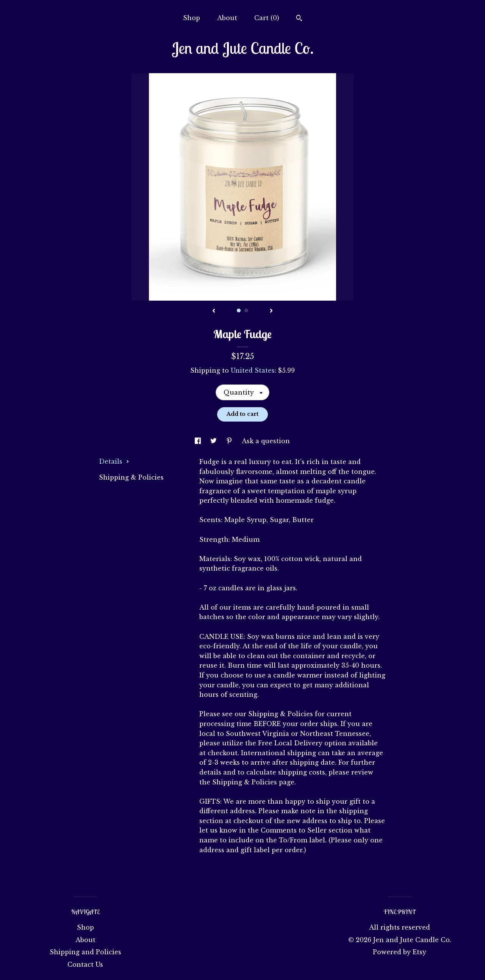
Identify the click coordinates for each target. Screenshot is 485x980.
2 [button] (246, 310)
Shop (192, 18)
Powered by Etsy (400, 952)
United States (253, 370)
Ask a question (266, 441)
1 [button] (239, 310)
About (227, 18)
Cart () (267, 18)
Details (114, 461)
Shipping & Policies (131, 477)
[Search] (299, 19)
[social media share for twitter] (214, 441)
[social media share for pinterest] (230, 441)
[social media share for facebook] (199, 441)
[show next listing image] (271, 311)
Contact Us (85, 964)
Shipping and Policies (85, 952)
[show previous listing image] (214, 311)
